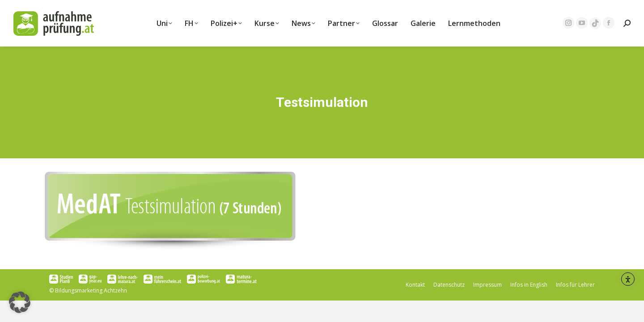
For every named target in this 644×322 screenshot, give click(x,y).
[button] (20, 302)
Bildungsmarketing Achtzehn (91, 290)
